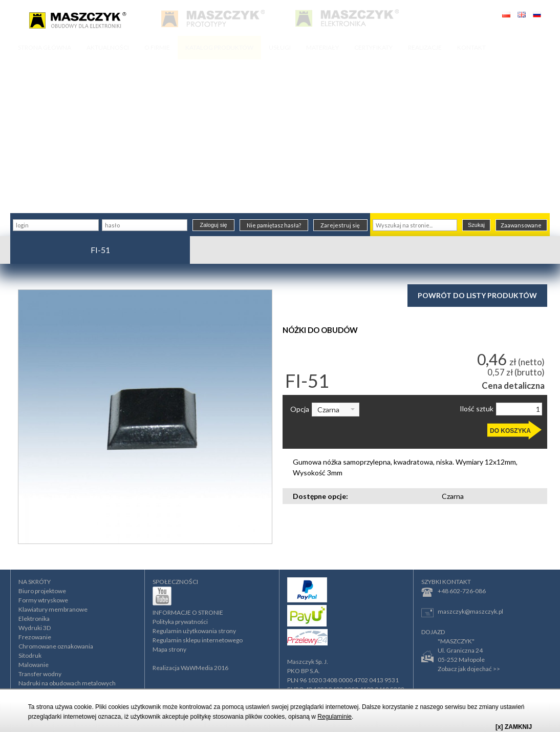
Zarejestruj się (340, 225)
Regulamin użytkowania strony (194, 631)
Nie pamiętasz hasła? (274, 225)
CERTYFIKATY (373, 47)
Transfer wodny (40, 674)
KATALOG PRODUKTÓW (219, 47)
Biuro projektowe (42, 591)
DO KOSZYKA (510, 431)
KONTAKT (471, 47)
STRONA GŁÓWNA (45, 47)
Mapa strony (169, 649)
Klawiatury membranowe (53, 609)
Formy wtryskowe (43, 600)
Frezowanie (35, 637)
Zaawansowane (521, 225)
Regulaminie (335, 717)
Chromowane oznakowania (56, 646)
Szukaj (476, 225)
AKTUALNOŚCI (108, 47)
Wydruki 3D (35, 628)
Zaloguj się (214, 225)
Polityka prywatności (180, 622)
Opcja (300, 409)
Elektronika (34, 619)
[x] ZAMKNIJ (514, 727)
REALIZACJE (425, 47)
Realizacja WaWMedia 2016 (190, 668)
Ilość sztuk (477, 409)
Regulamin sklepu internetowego (198, 640)
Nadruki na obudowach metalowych (67, 683)
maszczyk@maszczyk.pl (462, 612)
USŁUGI (280, 47)
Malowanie (34, 665)
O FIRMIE (157, 47)
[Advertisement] (280, 136)
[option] (145, 417)
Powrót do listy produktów (477, 295)
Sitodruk (30, 655)
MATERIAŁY (322, 47)
